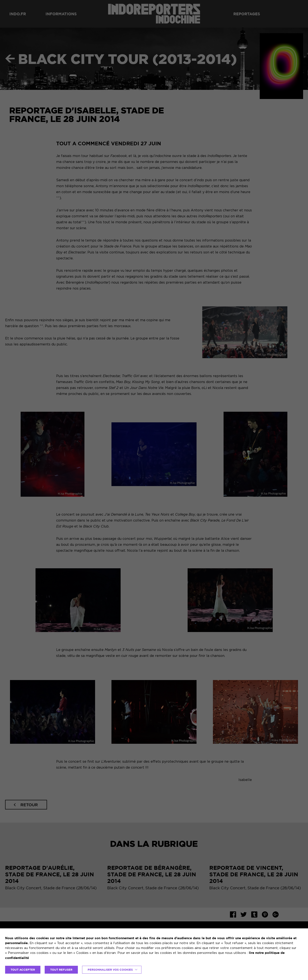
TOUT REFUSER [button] (61, 970)
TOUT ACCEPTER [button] (23, 970)
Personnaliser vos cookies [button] (110, 970)
